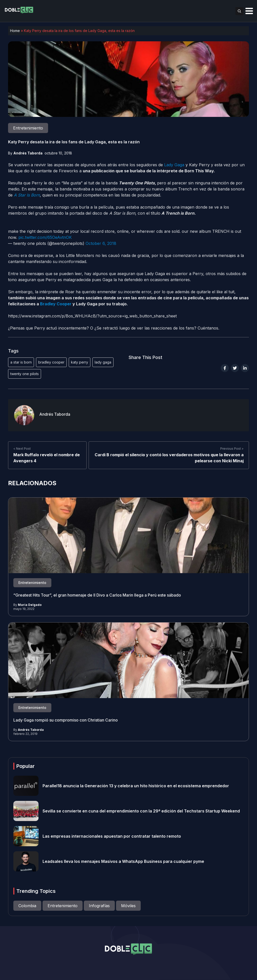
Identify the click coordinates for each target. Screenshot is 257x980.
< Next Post (22, 449)
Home (15, 31)
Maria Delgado (30, 605)
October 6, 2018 (101, 243)
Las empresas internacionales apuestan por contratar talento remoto (112, 836)
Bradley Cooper (56, 304)
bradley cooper (51, 362)
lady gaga (103, 362)
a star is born (21, 362)
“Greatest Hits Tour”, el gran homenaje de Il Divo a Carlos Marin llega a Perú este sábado (97, 595)
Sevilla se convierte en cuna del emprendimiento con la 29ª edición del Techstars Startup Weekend (141, 811)
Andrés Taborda (28, 153)
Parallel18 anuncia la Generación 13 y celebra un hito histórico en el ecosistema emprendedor (136, 786)
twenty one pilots (25, 374)
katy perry (80, 362)
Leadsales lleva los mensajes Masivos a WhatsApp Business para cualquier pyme (123, 861)
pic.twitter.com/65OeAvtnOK (45, 237)
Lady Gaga (174, 165)
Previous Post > (232, 449)
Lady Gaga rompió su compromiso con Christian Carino (66, 720)
